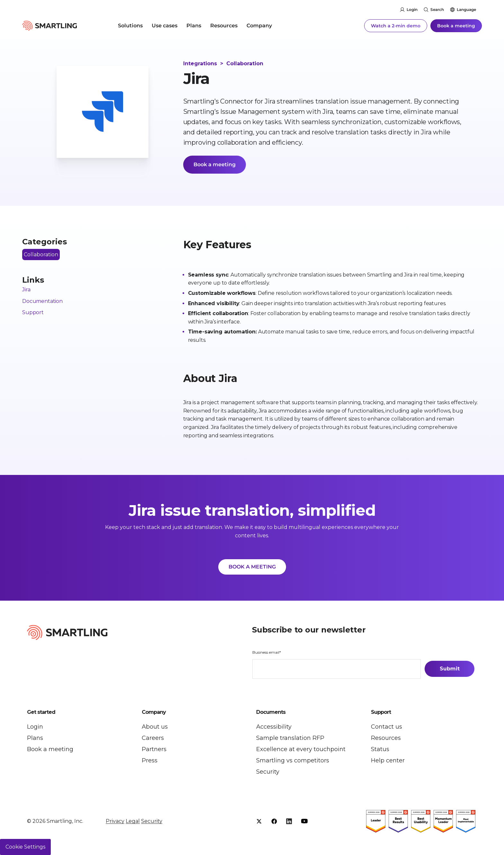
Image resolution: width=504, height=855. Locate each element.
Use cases (165, 26)
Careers (153, 738)
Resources (224, 26)
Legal (133, 821)
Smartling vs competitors (293, 760)
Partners (154, 749)
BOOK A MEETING (252, 567)
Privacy (115, 821)
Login (412, 9)
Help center (388, 760)
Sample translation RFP (290, 738)
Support (33, 312)
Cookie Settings (25, 847)
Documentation (42, 301)
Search (437, 9)
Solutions (130, 26)
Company (259, 26)
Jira (26, 290)
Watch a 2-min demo (396, 26)
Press (150, 760)
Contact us (387, 727)
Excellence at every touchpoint (301, 749)
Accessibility (274, 727)
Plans (194, 26)
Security (268, 772)
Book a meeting (456, 26)
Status (380, 749)
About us (155, 727)
